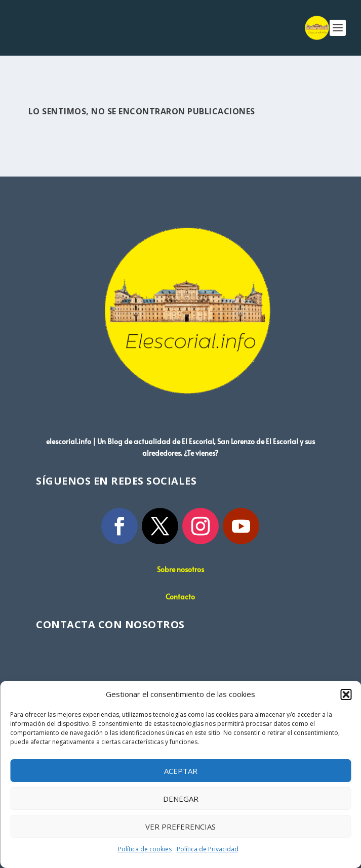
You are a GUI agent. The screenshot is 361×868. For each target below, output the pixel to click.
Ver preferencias (180, 827)
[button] (346, 695)
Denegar (181, 799)
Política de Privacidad (208, 849)
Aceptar (181, 771)
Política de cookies (145, 849)
